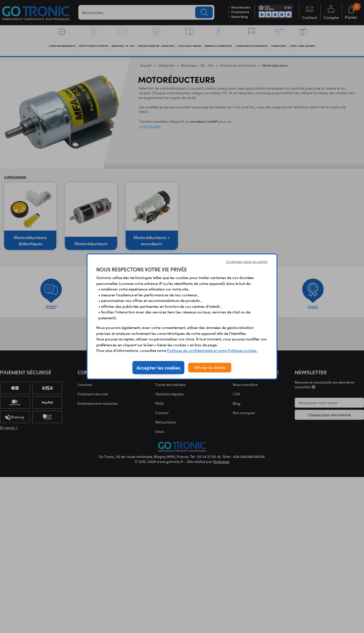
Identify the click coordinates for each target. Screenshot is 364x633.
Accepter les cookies (158, 367)
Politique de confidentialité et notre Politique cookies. (212, 350)
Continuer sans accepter (247, 261)
